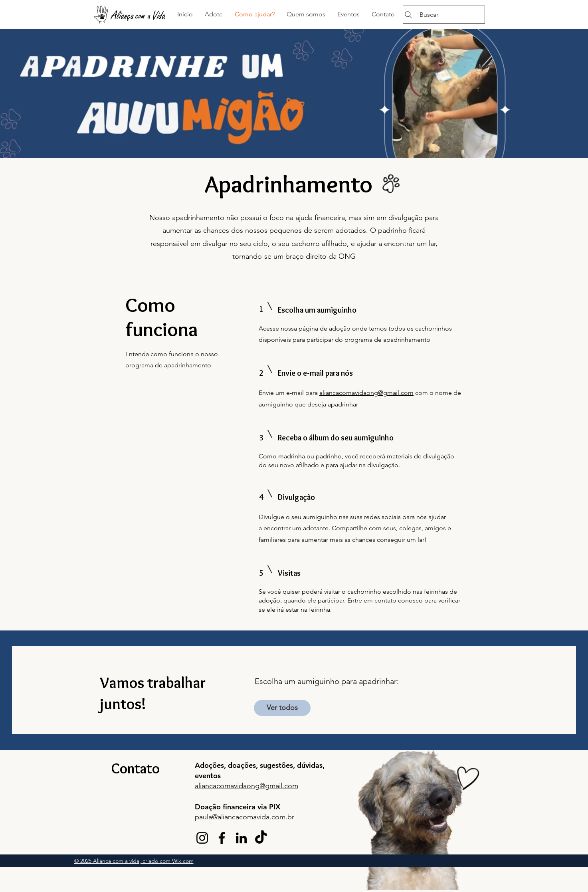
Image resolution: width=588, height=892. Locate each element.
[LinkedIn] (241, 838)
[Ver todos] (282, 708)
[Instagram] (202, 838)
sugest (271, 765)
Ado (202, 765)
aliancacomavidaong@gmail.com (366, 393)
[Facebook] (222, 838)
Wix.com (183, 861)
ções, (250, 765)
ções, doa (225, 765)
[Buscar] (444, 15)
